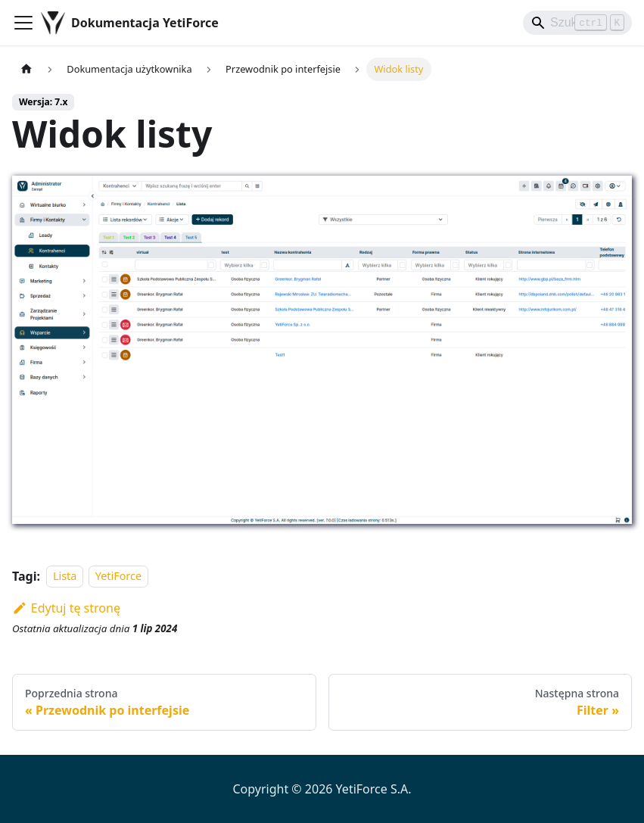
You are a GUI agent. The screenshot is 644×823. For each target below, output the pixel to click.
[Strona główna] (26, 69)
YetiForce (118, 577)
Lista (65, 577)
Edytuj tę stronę (66, 608)
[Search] (577, 23)
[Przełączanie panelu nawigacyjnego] (23, 23)
